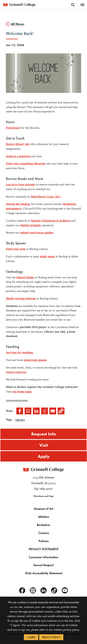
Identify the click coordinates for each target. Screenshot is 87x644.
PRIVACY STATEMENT (44, 549)
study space (47, 256)
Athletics (43, 517)
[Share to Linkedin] (36, 411)
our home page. (22, 391)
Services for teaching (19, 352)
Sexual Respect (43, 565)
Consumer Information (43, 557)
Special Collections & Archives (50, 221)
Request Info (44, 434)
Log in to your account (20, 184)
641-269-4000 (43, 489)
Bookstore (43, 525)
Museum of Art (43, 509)
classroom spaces (35, 360)
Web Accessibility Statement (44, 573)
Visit (44, 445)
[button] (61, 411)
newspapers (14, 208)
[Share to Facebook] (20, 411)
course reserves (16, 372)
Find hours (13, 128)
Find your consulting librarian (26, 163)
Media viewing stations (21, 298)
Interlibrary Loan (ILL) (46, 197)
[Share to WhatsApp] (28, 411)
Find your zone (16, 249)
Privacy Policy (51, 637)
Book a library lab (18, 144)
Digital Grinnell (31, 225)
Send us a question (18, 156)
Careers (44, 533)
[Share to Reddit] (45, 411)
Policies (43, 541)
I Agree (31, 637)
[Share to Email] (53, 411)
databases (69, 204)
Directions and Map (43, 496)
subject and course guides (37, 233)
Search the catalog (18, 204)
